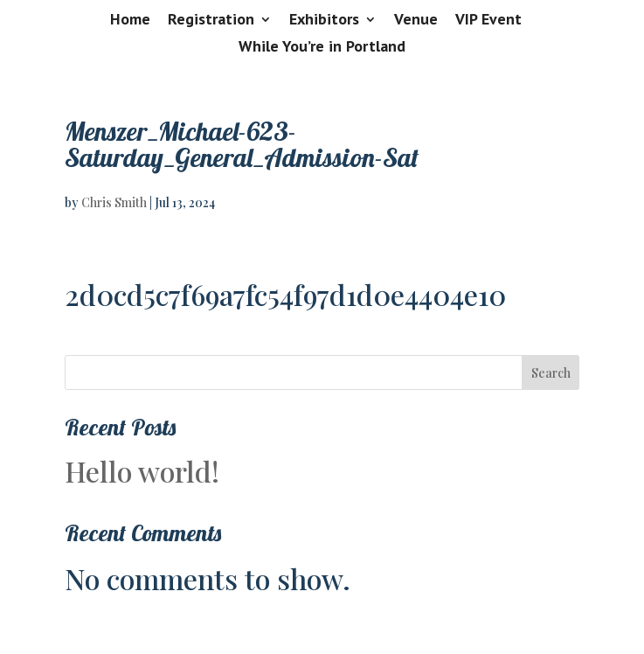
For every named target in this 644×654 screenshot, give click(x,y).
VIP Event (488, 20)
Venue (416, 20)
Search (551, 373)
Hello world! (142, 471)
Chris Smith (114, 202)
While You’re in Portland (322, 47)
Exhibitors (324, 20)
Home (130, 20)
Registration (211, 20)
